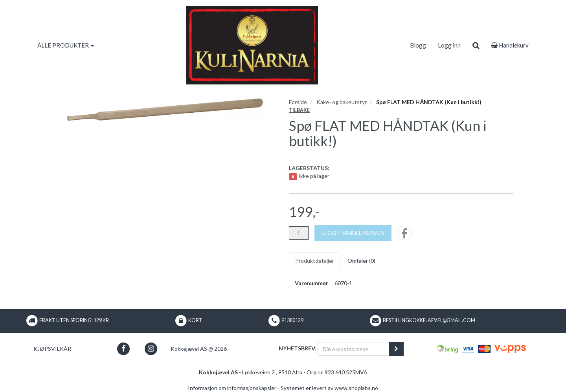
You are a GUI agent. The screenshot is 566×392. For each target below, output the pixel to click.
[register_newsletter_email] (396, 349)
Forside (298, 102)
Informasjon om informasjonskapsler (232, 388)
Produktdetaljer (315, 261)
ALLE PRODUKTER (66, 45)
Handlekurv (510, 45)
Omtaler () (361, 261)
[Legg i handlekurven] (353, 233)
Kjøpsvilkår (52, 349)
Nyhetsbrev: (298, 348)
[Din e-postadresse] (353, 349)
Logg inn (449, 45)
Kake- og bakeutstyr (342, 102)
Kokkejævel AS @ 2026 (199, 349)
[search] (476, 45)
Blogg (418, 45)
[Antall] (299, 233)
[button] (124, 349)
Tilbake (299, 110)
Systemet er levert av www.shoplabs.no (329, 388)
